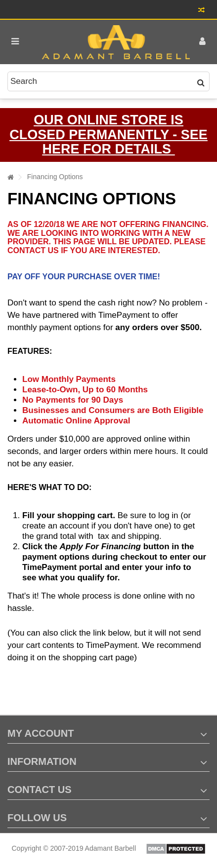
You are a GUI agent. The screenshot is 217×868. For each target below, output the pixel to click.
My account (41, 733)
